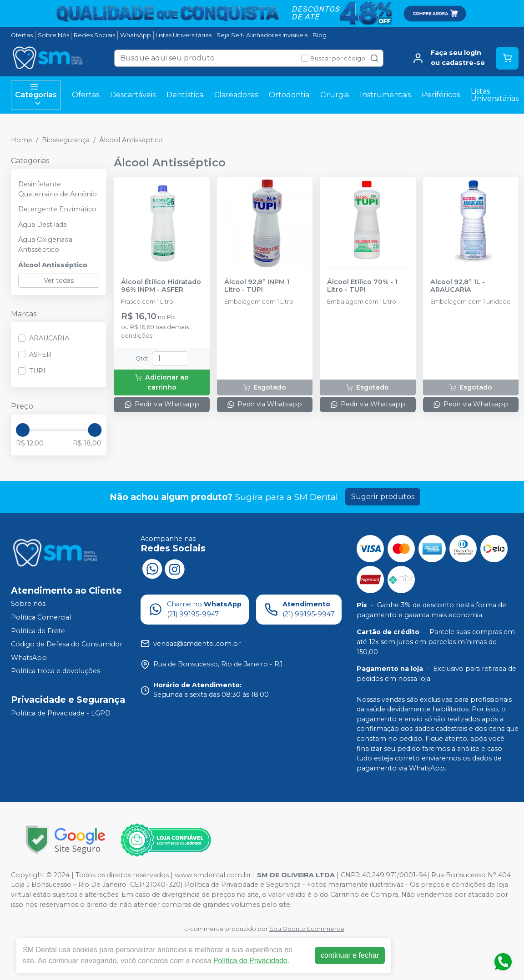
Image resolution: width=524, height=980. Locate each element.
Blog (320, 35)
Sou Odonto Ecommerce (307, 929)
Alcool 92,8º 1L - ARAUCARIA (458, 286)
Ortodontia (289, 95)
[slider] (23, 430)
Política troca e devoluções (55, 671)
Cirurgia (335, 95)
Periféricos (441, 95)
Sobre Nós (53, 35)
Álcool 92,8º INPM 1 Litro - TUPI (257, 286)
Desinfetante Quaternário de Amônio (58, 189)
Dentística (185, 95)
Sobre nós (28, 604)
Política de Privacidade (250, 961)
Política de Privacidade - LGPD (61, 713)
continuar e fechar (350, 955)
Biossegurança (66, 140)
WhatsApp (136, 35)
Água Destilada (43, 225)
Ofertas (22, 35)
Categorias (36, 95)
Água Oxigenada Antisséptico (45, 245)
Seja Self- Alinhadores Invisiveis (262, 35)
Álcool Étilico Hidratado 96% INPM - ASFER (161, 286)
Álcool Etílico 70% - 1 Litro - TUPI (362, 286)
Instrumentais (385, 95)
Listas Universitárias (184, 35)
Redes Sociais (94, 35)
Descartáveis (133, 95)
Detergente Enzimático (57, 209)
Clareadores (236, 95)
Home (22, 140)
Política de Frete (38, 631)
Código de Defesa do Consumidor (67, 644)
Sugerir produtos (383, 497)
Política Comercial (41, 617)
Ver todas (59, 280)
